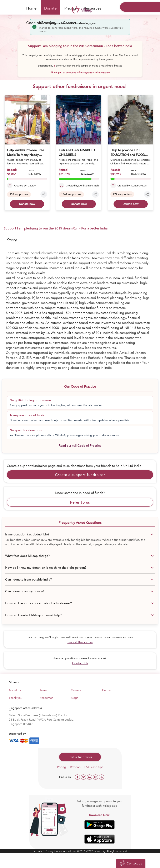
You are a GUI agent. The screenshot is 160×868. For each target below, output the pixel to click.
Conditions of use (66, 851)
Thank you (16, 698)
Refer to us (80, 502)
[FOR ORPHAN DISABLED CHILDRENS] (79, 120)
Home (31, 8)
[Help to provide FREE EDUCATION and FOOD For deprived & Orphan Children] (130, 120)
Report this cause (80, 642)
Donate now (27, 204)
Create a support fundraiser (80, 475)
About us (15, 690)
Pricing (62, 767)
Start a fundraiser (80, 757)
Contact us (72, 23)
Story (12, 240)
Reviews (75, 767)
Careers (76, 690)
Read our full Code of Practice (80, 446)
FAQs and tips (94, 767)
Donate (50, 8)
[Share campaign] (44, 194)
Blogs (74, 698)
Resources (92, 8)
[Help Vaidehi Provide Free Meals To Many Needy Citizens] (27, 120)
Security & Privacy (44, 851)
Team (43, 690)
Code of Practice (41, 23)
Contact (107, 690)
